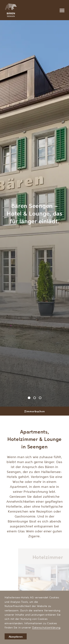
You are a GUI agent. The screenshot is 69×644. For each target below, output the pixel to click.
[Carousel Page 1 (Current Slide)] (29, 398)
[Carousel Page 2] (35, 398)
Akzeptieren (16, 637)
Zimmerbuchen (35, 411)
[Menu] (62, 10)
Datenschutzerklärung (46, 627)
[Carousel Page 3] (40, 398)
